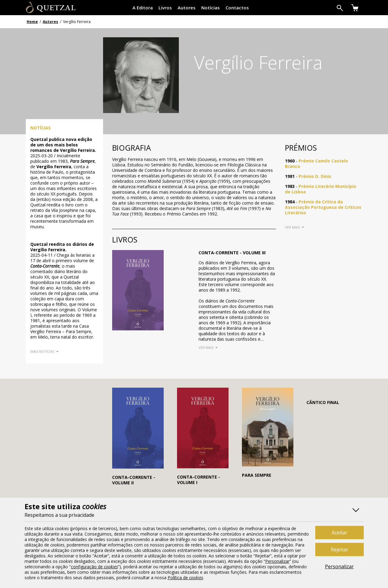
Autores (187, 8)
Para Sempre (257, 475)
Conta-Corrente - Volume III (232, 253)
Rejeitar (339, 550)
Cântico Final (323, 402)
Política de (185, 578)
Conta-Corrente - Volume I (199, 480)
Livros (165, 8)
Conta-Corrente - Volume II (134, 480)
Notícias (211, 8)
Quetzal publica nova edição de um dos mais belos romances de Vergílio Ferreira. (63, 145)
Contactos (237, 8)
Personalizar (339, 566)
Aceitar (339, 533)
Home (32, 22)
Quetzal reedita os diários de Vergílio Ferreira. (62, 247)
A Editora (143, 8)
